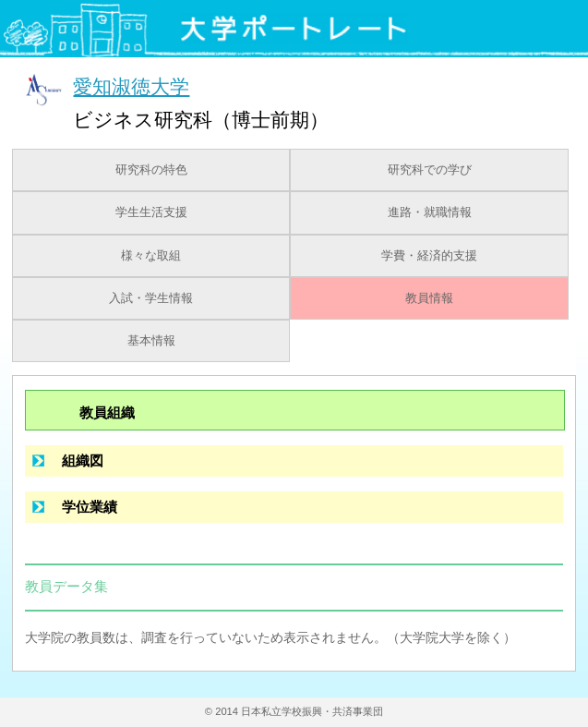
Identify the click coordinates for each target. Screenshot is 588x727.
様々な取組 (151, 256)
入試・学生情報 (151, 298)
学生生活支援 (151, 212)
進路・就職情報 (430, 212)
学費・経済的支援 (429, 256)
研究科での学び (430, 170)
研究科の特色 (151, 170)
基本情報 (151, 341)
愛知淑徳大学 (131, 86)
